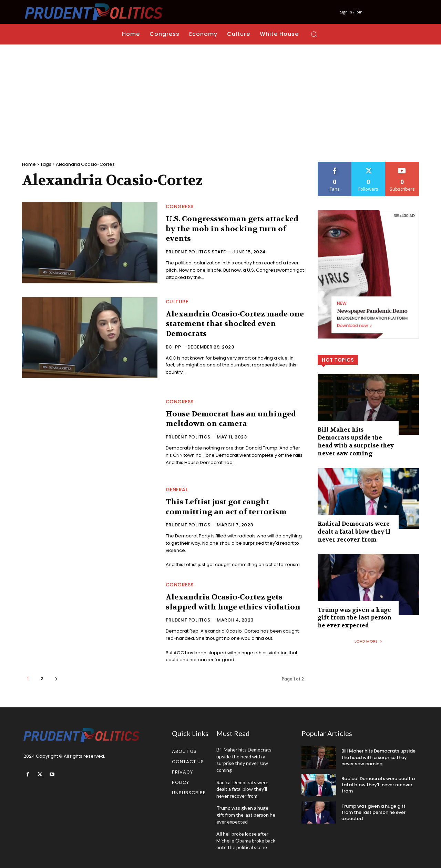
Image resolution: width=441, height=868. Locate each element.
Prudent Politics (188, 437)
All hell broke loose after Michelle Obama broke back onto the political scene (246, 840)
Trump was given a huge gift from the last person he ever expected (353, 617)
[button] (314, 34)
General (177, 489)
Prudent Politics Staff (196, 252)
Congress (180, 206)
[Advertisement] (220, 96)
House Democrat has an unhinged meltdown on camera (232, 419)
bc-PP (173, 347)
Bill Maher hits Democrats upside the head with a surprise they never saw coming (355, 441)
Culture (177, 302)
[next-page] (56, 679)
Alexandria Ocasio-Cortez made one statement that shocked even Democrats (229, 324)
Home (29, 164)
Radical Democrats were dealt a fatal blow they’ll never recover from (352, 531)
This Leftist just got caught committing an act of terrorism (227, 507)
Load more (368, 640)
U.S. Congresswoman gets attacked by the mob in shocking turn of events (233, 229)
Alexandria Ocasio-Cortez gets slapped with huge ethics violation (233, 602)
